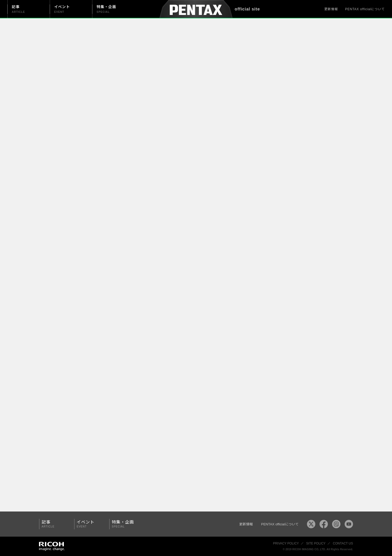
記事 (55, 524)
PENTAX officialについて (365, 9)
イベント (90, 524)
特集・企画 (125, 524)
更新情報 (331, 9)
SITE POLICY (316, 543)
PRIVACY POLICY (286, 543)
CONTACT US (343, 543)
